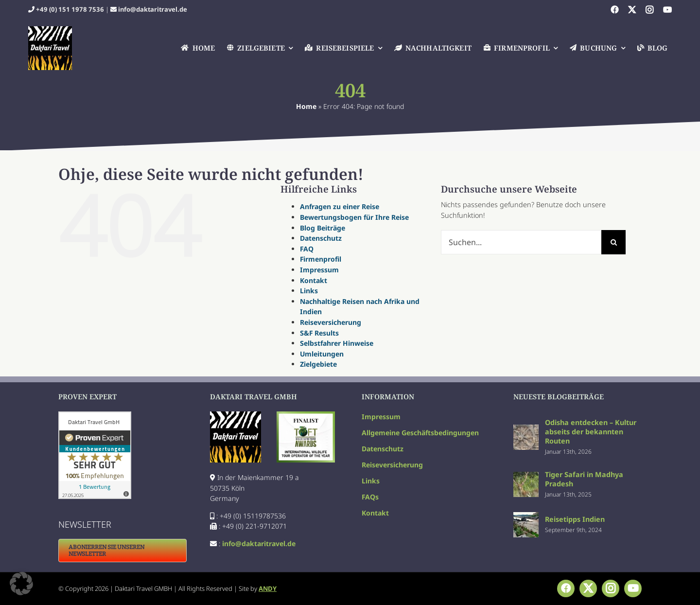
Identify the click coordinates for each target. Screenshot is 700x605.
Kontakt (314, 280)
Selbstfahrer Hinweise (337, 343)
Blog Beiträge (323, 228)
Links (309, 291)
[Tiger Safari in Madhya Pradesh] (526, 477)
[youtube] (667, 10)
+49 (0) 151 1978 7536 (70, 9)
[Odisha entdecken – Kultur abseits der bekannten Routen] (526, 430)
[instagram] (649, 10)
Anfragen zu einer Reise (340, 206)
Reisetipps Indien (575, 519)
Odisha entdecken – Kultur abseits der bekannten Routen (591, 432)
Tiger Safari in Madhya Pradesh (584, 479)
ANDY (268, 588)
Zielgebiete (318, 364)
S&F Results (319, 333)
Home (306, 106)
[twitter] (632, 10)
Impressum (319, 270)
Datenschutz (321, 238)
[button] (21, 584)
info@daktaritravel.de (153, 9)
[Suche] (613, 242)
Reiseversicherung (331, 322)
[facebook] (614, 10)
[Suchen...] (521, 242)
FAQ (307, 249)
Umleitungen (322, 354)
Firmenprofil (321, 259)
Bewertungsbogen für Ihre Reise (354, 217)
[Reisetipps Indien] (526, 517)
